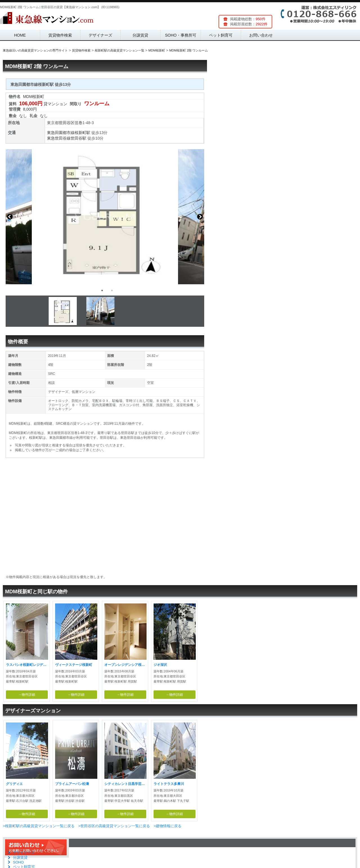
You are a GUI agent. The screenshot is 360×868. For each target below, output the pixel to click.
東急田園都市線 (61, 133)
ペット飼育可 (221, 35)
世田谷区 (67, 123)
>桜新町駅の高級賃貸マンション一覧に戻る (39, 826)
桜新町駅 (82, 133)
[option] (105, 217)
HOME (20, 35)
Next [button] (200, 217)
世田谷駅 (78, 138)
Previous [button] (10, 217)
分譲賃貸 (140, 35)
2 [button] (112, 290)
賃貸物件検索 (60, 35)
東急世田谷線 (59, 138)
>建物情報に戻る (167, 826)
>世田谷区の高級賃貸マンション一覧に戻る (114, 826)
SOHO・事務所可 (181, 35)
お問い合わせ (261, 35)
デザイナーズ (100, 35)
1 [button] (102, 290)
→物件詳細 (27, 695)
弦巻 (78, 123)
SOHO (18, 862)
